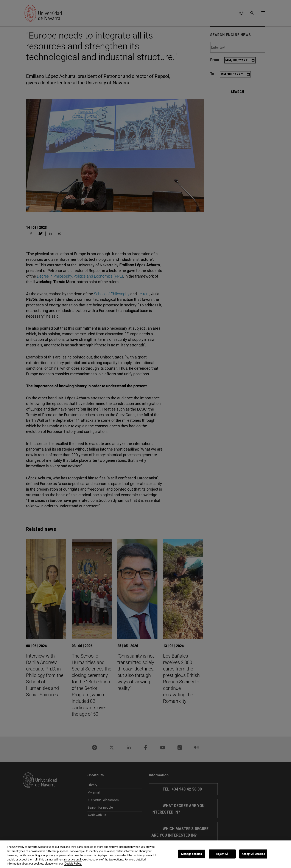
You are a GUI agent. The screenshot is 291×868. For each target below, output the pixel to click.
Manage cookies (191, 854)
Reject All (222, 854)
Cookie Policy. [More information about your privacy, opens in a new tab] (73, 864)
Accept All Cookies (253, 854)
